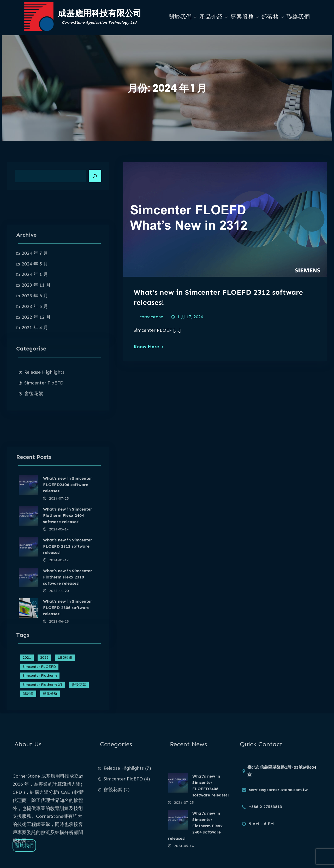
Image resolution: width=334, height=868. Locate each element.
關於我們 (180, 17)
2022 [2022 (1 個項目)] (44, 694)
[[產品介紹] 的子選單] (226, 17)
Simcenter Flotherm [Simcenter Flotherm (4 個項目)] (40, 712)
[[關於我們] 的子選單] (195, 17)
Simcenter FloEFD (44, 414)
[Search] (95, 176)
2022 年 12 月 (36, 366)
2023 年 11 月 (36, 334)
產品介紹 (211, 17)
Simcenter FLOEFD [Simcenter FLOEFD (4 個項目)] (39, 703)
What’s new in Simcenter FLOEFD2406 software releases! (68, 568)
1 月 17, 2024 (190, 318)
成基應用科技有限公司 (100, 13)
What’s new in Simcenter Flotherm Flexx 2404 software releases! (68, 598)
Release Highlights (44, 403)
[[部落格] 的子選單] (282, 17)
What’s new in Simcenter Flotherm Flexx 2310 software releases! (68, 660)
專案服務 (242, 17)
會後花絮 (34, 424)
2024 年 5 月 (35, 313)
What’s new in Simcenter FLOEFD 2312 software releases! (68, 629)
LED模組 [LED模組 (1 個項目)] (65, 694)
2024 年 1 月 (35, 324)
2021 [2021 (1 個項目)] (27, 694)
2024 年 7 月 (35, 302)
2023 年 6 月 (35, 345)
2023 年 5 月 (35, 356)
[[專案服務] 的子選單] (257, 17)
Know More (146, 348)
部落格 (270, 17)
